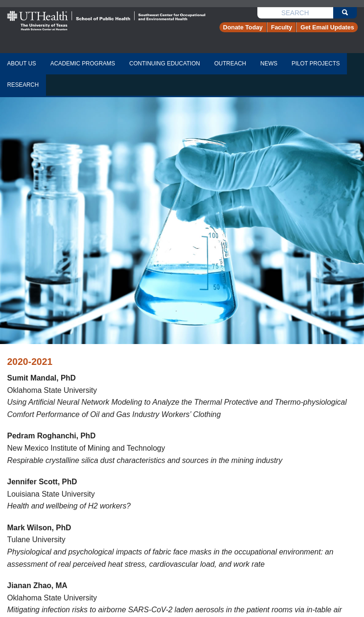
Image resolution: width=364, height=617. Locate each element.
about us (22, 64)
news (269, 64)
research (23, 85)
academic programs (83, 64)
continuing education (165, 64)
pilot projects (316, 64)
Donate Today (243, 27)
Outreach (230, 64)
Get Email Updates (327, 27)
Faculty (282, 27)
